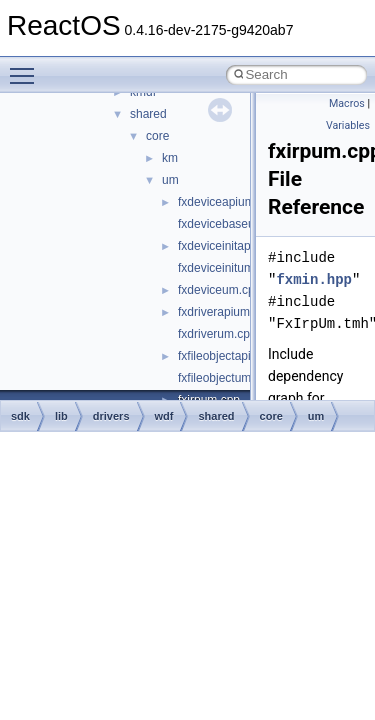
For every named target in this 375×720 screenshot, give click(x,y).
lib (61, 416)
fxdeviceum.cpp (219, 290)
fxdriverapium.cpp (225, 312)
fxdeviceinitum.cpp (227, 268)
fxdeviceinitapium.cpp (235, 246)
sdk (20, 416)
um (170, 180)
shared (148, 114)
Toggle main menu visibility (27, 67)
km (170, 158)
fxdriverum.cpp (217, 334)
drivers (111, 416)
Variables (348, 125)
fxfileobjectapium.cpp (234, 356)
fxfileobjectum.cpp (226, 378)
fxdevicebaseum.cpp (232, 224)
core (157, 136)
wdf (164, 416)
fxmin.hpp (314, 279)
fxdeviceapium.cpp (227, 202)
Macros (347, 103)
